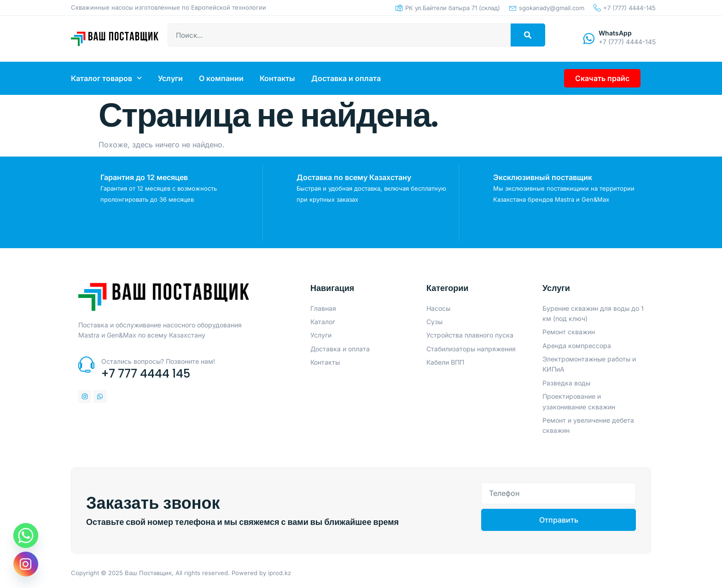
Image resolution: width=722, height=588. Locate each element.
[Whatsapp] (26, 536)
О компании (221, 78)
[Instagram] (26, 564)
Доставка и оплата (346, 78)
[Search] (528, 35)
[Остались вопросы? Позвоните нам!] (86, 364)
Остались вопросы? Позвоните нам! (158, 361)
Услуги (170, 78)
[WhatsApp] (589, 39)
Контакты (277, 78)
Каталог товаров (106, 78)
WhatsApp (615, 33)
